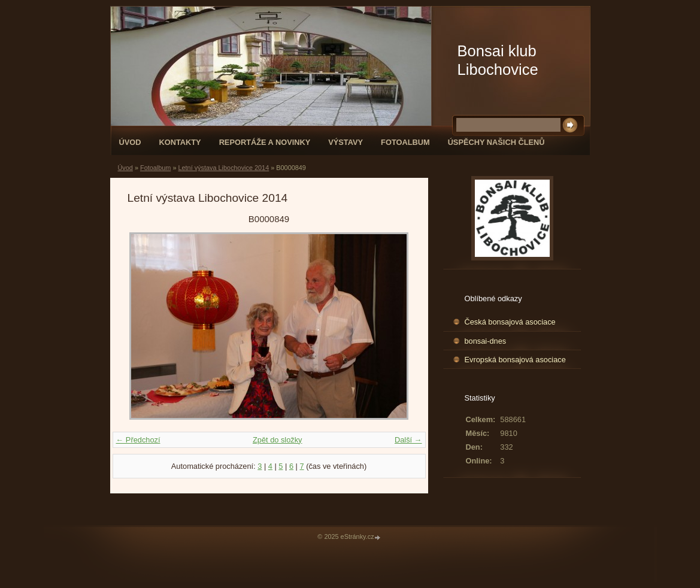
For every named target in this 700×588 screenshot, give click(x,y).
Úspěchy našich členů (496, 142)
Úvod (130, 142)
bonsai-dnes (486, 341)
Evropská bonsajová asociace (515, 360)
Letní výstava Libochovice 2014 (223, 168)
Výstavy (346, 142)
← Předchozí (138, 440)
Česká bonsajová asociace (510, 322)
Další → (408, 440)
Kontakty (180, 142)
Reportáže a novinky (265, 142)
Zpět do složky (278, 440)
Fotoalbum (405, 142)
